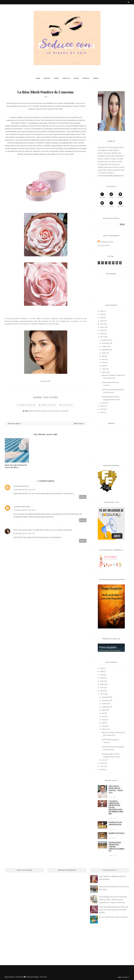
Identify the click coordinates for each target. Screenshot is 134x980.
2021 (102, 324)
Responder (83, 497)
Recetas (86, 78)
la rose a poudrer (53, 411)
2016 (102, 406)
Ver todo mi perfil (104, 245)
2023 (102, 318)
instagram (120, 204)
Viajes (76, 78)
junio (103, 359)
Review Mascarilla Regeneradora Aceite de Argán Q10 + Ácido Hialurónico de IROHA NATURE (114, 910)
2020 (102, 327)
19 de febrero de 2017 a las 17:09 (24, 490)
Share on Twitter (49, 405)
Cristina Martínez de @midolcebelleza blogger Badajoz (43, 530)
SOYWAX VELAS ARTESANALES (115, 823)
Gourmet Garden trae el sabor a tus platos (113, 917)
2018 (102, 334)
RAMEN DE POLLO (117, 833)
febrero (104, 372)
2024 (102, 315)
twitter (111, 195)
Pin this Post (68, 405)
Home (38, 78)
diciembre (105, 340)
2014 (102, 412)
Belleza (47, 78)
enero (104, 403)
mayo (104, 362)
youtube (102, 204)
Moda (56, 78)
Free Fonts (43, 977)
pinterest (111, 204)
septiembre (106, 350)
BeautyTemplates (33, 977)
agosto (104, 353)
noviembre (106, 343)
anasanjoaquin (21, 486)
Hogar (96, 78)
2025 (102, 311)
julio (103, 356)
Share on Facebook (27, 405)
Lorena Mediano (22, 507)
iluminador (37, 411)
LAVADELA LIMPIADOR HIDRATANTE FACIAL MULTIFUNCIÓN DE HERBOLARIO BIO (116, 807)
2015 (102, 409)
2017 (102, 337)
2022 (102, 321)
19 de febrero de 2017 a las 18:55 (24, 510)
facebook (102, 195)
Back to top (124, 977)
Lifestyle (66, 78)
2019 (102, 330)
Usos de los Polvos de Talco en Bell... (16, 466)
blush (31, 411)
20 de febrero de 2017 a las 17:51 (24, 533)
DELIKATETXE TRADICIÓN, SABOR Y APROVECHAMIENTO (116, 847)
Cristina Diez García (107, 242)
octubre (105, 347)
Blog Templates (10, 977)
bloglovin (120, 195)
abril (103, 366)
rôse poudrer (64, 411)
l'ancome (44, 411)
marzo (104, 369)
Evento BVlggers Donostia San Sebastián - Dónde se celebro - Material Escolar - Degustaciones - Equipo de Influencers (113, 900)
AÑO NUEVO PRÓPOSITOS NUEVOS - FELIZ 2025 (116, 789)
